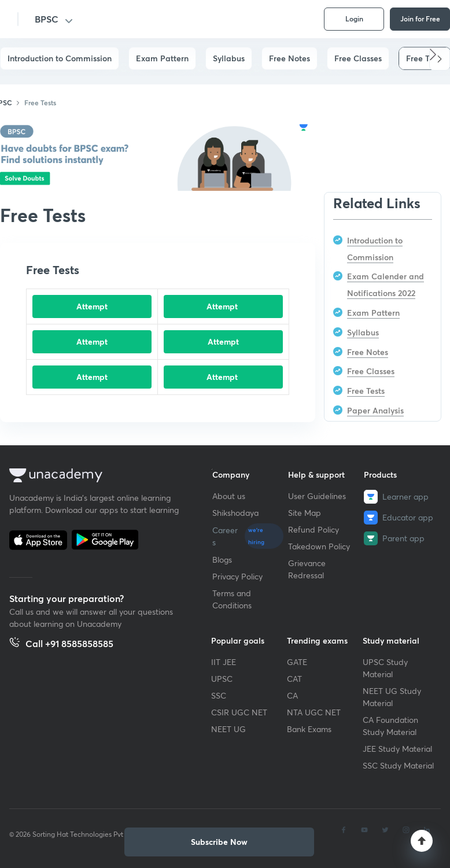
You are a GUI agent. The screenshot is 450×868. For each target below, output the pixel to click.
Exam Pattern (162, 58)
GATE (297, 662)
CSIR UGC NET (239, 712)
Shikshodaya (235, 513)
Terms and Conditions (232, 599)
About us (229, 496)
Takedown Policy (319, 546)
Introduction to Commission (60, 58)
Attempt (92, 306)
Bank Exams (309, 729)
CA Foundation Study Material (390, 726)
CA (292, 695)
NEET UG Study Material (392, 697)
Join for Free (420, 19)
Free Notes (289, 58)
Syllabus (229, 58)
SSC (219, 695)
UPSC (222, 679)
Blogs (222, 559)
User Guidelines (317, 496)
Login (354, 19)
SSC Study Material (398, 765)
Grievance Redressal (307, 569)
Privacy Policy (237, 576)
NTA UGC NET (314, 712)
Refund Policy (313, 529)
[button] (440, 59)
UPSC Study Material (385, 668)
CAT (294, 679)
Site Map (305, 513)
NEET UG (228, 729)
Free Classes (358, 58)
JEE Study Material (397, 749)
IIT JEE (224, 662)
